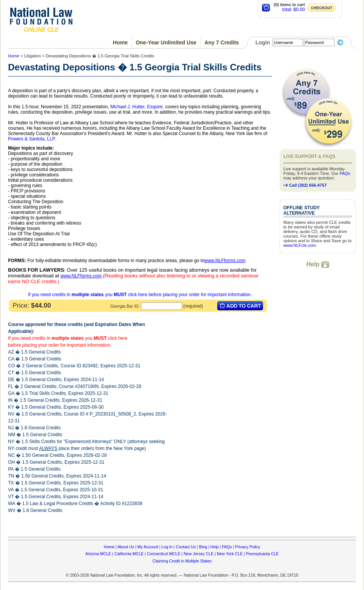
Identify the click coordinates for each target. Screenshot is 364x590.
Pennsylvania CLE (262, 554)
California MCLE (129, 554)
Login (263, 42)
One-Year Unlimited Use (166, 42)
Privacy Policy (248, 547)
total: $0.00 (293, 10)
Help (318, 264)
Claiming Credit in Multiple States (182, 561)
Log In (167, 547)
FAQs (345, 173)
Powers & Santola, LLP (32, 139)
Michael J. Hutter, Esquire (137, 107)
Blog (203, 547)
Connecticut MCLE (164, 554)
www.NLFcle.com (300, 245)
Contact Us (186, 547)
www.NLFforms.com (225, 261)
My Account (148, 547)
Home (120, 42)
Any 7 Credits (222, 42)
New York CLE (230, 554)
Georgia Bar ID (124, 306)
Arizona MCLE (98, 554)
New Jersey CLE (198, 554)
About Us (126, 547)
